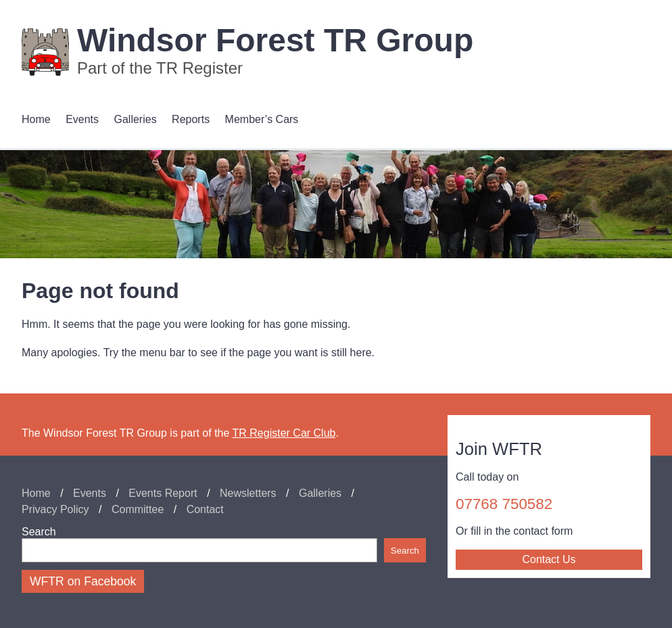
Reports (191, 119)
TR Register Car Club (284, 433)
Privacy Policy (55, 509)
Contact (205, 509)
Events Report (163, 493)
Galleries (136, 119)
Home (36, 119)
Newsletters (248, 493)
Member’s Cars (262, 119)
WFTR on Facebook (83, 581)
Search (39, 532)
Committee (138, 509)
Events (82, 119)
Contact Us (549, 559)
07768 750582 (504, 504)
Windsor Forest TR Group (275, 40)
